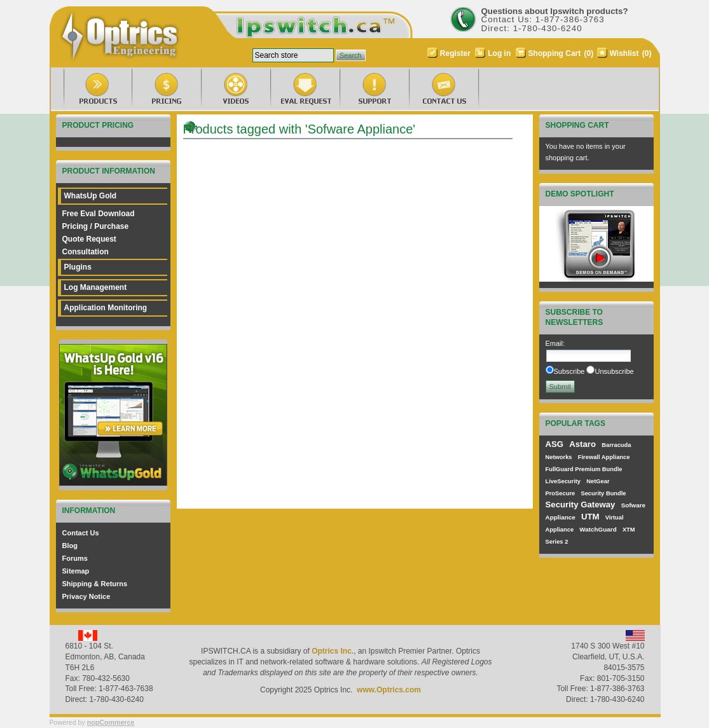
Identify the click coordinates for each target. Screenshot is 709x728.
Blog (70, 546)
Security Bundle (603, 493)
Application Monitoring (106, 308)
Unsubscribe (614, 371)
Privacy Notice (86, 596)
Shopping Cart (556, 53)
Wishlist (624, 53)
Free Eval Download (99, 214)
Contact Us (81, 533)
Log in (499, 53)
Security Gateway (581, 505)
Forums (75, 558)
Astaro (582, 444)
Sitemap (76, 571)
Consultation (86, 252)
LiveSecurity (563, 481)
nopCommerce (111, 722)
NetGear (598, 481)
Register (455, 53)
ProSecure (561, 493)
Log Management (96, 287)
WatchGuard (598, 529)
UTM (590, 517)
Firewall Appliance (604, 457)
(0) (589, 53)
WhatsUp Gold (91, 196)
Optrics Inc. (333, 651)
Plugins (78, 267)
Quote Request (89, 239)
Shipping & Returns (95, 584)
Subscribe (569, 371)
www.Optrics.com (389, 690)
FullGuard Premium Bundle (584, 469)
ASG (555, 444)
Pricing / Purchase (96, 226)
